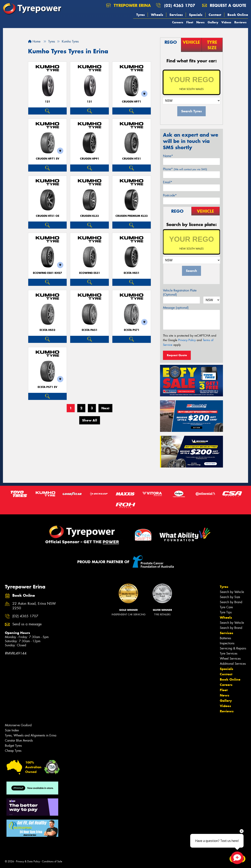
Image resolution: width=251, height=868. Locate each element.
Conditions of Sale (52, 861)
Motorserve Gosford (18, 725)
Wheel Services (230, 659)
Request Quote (177, 355)
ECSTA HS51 (132, 273)
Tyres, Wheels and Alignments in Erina (31, 735)
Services (176, 15)
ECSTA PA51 (90, 330)
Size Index (12, 730)
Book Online (238, 15)
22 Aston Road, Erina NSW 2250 (34, 606)
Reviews (240, 22)
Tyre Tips (226, 612)
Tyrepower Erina (128, 5)
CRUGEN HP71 (132, 102)
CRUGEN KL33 (90, 216)
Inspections (227, 643)
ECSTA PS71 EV (47, 387)
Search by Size (230, 597)
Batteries (225, 638)
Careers (178, 22)
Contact (215, 15)
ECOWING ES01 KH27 (47, 273)
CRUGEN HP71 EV (48, 159)
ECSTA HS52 (47, 330)
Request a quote (224, 5)
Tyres (141, 15)
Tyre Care (226, 607)
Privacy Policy (187, 340)
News (200, 22)
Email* (168, 182)
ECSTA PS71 (132, 330)
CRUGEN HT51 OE (48, 216)
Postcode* (170, 195)
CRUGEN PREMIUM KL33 (132, 216)
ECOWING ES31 (90, 273)
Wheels (157, 15)
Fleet (190, 22)
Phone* (185, 169)
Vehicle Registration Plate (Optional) (180, 292)
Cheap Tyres (13, 751)
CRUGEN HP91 (90, 159)
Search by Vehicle (232, 592)
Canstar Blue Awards (19, 740)
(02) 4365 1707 (180, 5)
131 (90, 102)
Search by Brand (231, 602)
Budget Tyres (13, 746)
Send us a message (27, 624)
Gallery (213, 22)
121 (48, 102)
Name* (168, 156)
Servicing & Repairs (233, 648)
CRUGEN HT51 (132, 159)
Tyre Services (229, 653)
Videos (226, 22)
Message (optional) (176, 308)
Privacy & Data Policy (28, 861)
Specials (196, 15)
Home (34, 41)
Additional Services (233, 664)
